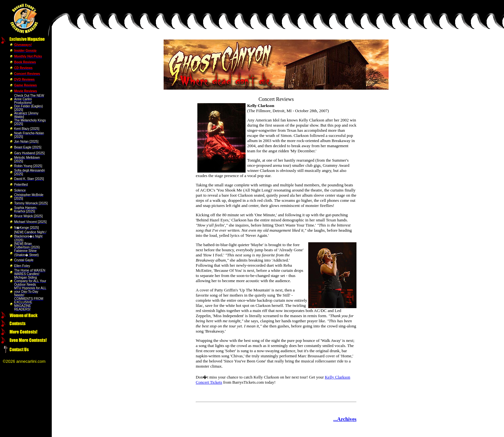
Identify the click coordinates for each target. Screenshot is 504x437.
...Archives (345, 419)
